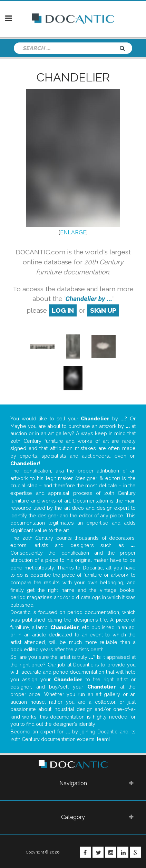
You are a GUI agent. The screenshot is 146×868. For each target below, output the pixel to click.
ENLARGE (73, 232)
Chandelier (73, 77)
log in (63, 310)
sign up (103, 310)
